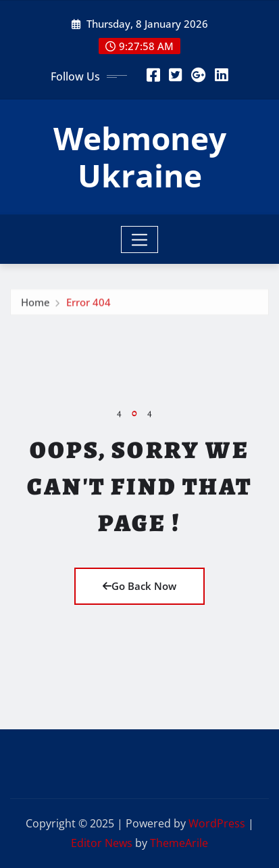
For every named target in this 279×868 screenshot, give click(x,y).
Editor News (102, 843)
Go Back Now (139, 586)
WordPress (217, 823)
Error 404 (88, 304)
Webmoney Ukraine (140, 157)
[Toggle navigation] (139, 239)
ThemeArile (179, 843)
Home (35, 304)
